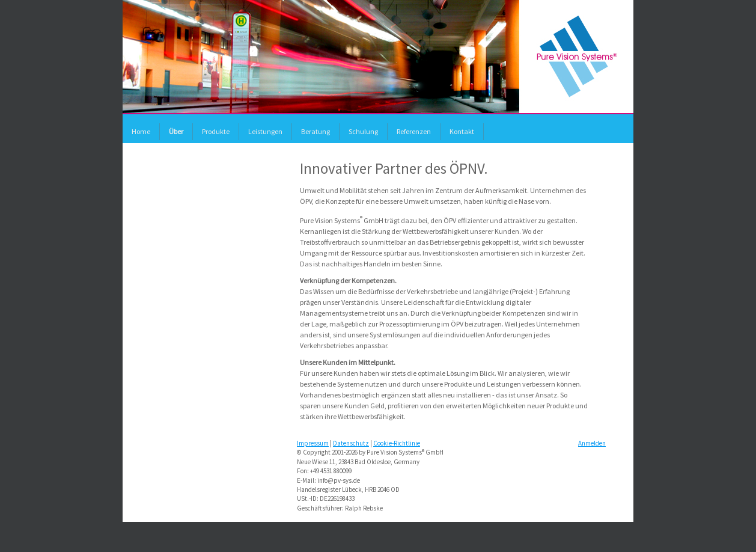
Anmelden (592, 443)
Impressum (313, 443)
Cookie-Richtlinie (397, 443)
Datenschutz (351, 443)
